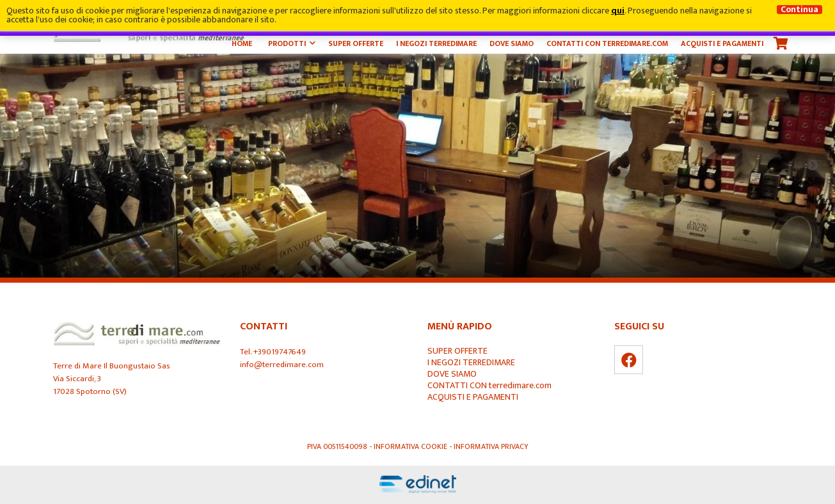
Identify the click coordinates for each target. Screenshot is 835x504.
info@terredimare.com (282, 365)
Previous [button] (22, 166)
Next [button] (813, 166)
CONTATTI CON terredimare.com (607, 43)
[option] (417, 166)
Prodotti (287, 43)
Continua (799, 10)
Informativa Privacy (491, 446)
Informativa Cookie (411, 446)
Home (242, 43)
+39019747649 (280, 352)
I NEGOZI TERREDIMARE (436, 43)
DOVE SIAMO (512, 43)
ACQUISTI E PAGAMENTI (722, 43)
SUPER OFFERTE (356, 43)
